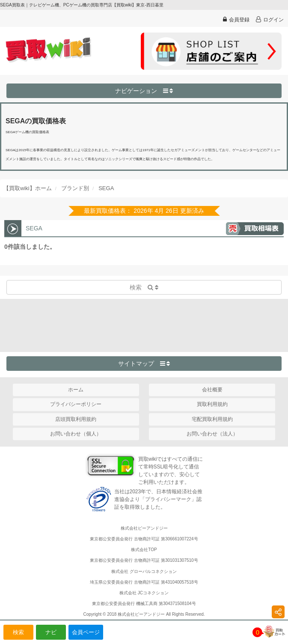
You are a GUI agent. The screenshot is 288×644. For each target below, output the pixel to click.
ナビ (51, 632)
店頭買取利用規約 (76, 419)
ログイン (270, 19)
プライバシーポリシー (76, 404)
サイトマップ (144, 364)
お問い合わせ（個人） (76, 434)
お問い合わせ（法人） (212, 434)
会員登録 (236, 19)
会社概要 (212, 390)
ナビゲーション (144, 91)
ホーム (76, 390)
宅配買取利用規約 (212, 419)
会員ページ (86, 632)
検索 (18, 632)
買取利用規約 (212, 404)
